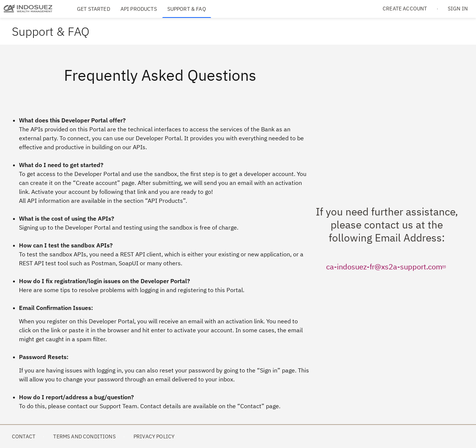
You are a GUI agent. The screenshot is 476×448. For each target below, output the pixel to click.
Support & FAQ (187, 9)
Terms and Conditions (84, 436)
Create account (405, 9)
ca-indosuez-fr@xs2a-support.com (387, 267)
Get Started (94, 9)
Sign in (458, 9)
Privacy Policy (154, 436)
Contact (24, 436)
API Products (139, 9)
